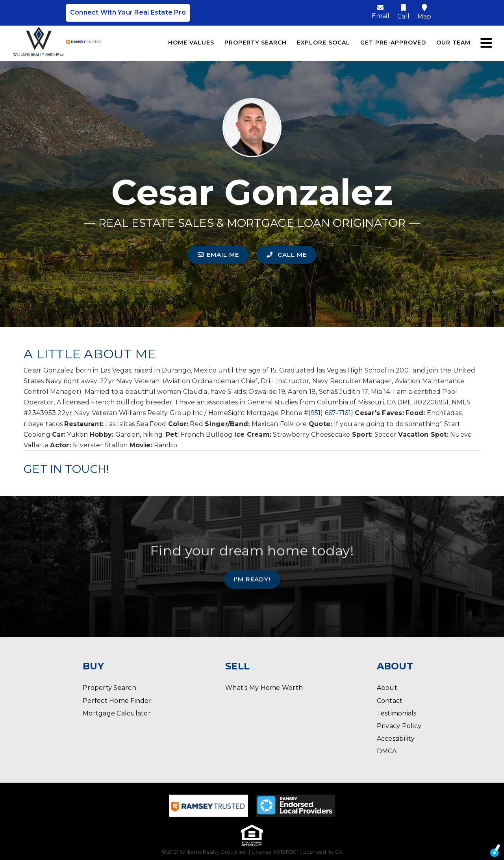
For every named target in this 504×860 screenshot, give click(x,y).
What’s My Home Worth (264, 688)
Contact (390, 701)
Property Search (256, 43)
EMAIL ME (218, 255)
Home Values (191, 43)
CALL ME (287, 255)
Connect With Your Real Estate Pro (128, 13)
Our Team (453, 43)
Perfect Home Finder (117, 701)
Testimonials (397, 713)
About (387, 688)
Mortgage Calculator (117, 713)
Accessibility (396, 739)
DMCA (387, 751)
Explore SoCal (323, 43)
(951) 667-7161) (331, 413)
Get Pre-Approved (393, 43)
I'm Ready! (252, 573)
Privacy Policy (399, 726)
